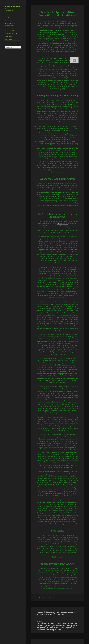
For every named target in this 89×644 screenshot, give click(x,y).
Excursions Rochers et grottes (13, 28)
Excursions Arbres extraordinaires (10, 24)
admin (49, 598)
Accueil (7, 18)
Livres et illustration (10, 36)
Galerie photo (9, 39)
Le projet (8, 21)
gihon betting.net (62, 224)
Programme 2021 (10, 31)
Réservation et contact (11, 34)
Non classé (55, 598)
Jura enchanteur (13, 6)
